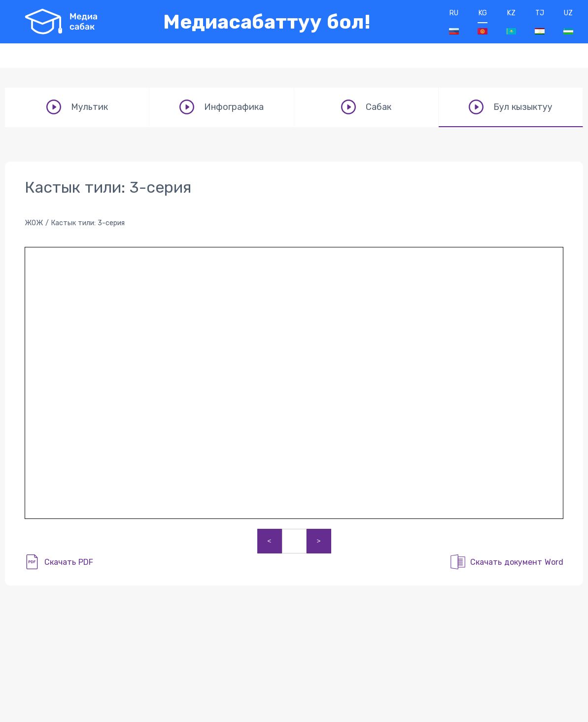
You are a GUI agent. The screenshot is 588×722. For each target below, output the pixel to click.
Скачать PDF (69, 562)
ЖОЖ (34, 223)
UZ (568, 22)
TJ (540, 22)
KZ (511, 22)
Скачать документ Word (517, 562)
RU (454, 22)
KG (483, 22)
